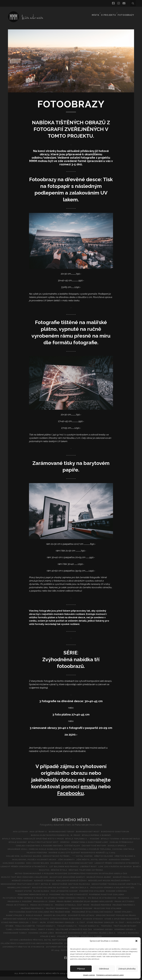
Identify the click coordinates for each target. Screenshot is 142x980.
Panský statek (70, 894)
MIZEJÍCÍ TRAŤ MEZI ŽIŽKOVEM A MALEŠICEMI (38, 881)
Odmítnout (104, 969)
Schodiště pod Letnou (25, 922)
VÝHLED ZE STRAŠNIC (17, 943)
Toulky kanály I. (11, 933)
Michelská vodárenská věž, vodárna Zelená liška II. (64, 940)
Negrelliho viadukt (67, 891)
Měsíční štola (65, 873)
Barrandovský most (89, 832)
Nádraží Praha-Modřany (31, 884)
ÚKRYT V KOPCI (15, 936)
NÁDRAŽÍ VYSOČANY (58, 884)
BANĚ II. (36, 873)
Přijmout (81, 969)
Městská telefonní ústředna (93, 873)
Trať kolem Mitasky (95, 933)
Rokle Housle (101, 919)
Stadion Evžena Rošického (17, 926)
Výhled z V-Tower (41, 943)
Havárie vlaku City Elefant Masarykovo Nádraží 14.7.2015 (37, 856)
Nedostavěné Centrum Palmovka (120, 888)
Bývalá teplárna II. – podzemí (103, 839)
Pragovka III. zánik (112, 905)
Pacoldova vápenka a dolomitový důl (37, 894)
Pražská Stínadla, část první (20, 912)
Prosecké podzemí (24, 915)
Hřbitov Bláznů (37, 860)
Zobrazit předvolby (127, 969)
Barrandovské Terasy (62, 832)
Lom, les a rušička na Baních (122, 870)
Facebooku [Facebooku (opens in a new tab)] (70, 793)
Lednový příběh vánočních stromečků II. (27, 870)
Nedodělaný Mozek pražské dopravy (24, 888)
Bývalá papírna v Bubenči (97, 835)
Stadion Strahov (46, 926)
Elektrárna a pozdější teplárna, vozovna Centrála (60, 853)
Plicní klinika (89, 894)
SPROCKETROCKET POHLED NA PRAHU (61, 922)
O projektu (109, 12)
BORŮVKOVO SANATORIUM (118, 832)
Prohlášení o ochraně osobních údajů (110, 975)
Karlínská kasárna (87, 863)
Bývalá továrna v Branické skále (38, 842)
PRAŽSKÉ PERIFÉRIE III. (100, 912)
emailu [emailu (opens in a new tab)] (89, 786)
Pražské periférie (50, 912)
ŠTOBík (108, 929)
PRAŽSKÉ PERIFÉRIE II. (74, 912)
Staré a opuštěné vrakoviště (76, 926)
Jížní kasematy (129, 860)
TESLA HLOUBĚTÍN (125, 929)
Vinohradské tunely (123, 936)
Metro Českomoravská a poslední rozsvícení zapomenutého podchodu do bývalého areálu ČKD (71, 877)
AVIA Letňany (18, 832)
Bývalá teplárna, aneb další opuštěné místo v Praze (53, 839)
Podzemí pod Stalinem (22, 898)
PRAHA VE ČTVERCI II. (99, 908)
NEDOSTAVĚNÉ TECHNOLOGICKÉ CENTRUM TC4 (28, 891)
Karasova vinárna (63, 863)
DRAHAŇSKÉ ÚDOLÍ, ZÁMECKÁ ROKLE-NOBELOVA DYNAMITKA (95, 849)
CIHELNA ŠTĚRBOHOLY (57, 846)
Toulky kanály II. (34, 933)
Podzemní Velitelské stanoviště (113, 898)
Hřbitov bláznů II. (60, 860)
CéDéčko (119, 842)
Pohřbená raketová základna (27, 901)
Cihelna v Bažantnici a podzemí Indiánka (95, 846)
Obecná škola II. (130, 891)
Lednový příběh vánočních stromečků (94, 867)
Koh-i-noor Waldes (112, 863)
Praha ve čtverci (75, 908)
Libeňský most (94, 870)
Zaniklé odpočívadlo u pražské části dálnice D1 (31, 950)
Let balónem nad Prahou (68, 870)
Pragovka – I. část (61, 905)
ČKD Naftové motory (27, 849)
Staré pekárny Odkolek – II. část (26, 929)
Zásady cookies (89, 975)
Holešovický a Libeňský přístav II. (27, 947)
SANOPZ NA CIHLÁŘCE (123, 919)
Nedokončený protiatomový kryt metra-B (73, 888)
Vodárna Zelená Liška (18, 940)
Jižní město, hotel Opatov (34, 863)
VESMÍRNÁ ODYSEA (74, 936)
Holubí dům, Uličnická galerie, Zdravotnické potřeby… (106, 856)
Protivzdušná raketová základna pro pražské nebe (98, 915)
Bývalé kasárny (69, 842)
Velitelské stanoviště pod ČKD (44, 936)
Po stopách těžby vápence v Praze (67, 901)
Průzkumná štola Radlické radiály (28, 919)
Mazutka (48, 873)
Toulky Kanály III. (57, 933)
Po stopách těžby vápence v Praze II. (111, 901)
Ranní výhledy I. (60, 919)
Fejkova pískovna (103, 853)
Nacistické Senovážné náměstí (82, 881)
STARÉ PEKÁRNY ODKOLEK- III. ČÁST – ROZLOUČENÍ (75, 929)
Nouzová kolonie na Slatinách (100, 891)
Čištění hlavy (129, 846)
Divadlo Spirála (52, 849)
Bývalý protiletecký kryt (96, 842)
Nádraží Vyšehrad (82, 884)
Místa (96, 12)
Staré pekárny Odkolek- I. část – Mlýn (118, 926)
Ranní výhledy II (81, 919)
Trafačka (75, 933)
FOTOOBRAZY (127, 12)
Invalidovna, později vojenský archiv (96, 860)
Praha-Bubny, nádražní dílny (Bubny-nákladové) (34, 908)
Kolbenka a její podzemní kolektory (47, 867)
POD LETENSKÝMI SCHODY (114, 894)
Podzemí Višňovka (48, 898)
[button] (136, 941)
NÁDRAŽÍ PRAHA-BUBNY (115, 881)
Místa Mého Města (71, 820)
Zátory (22, 954)
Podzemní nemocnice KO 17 (76, 898)
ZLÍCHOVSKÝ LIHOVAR (58, 954)
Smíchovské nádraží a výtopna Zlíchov (107, 922)
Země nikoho (36, 954)
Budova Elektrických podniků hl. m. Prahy (55, 835)
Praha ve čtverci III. (125, 908)
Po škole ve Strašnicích (33, 905)
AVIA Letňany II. (37, 832)
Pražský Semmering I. (127, 912)
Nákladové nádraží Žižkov (110, 884)
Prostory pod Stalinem (51, 915)
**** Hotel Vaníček (15, 860)
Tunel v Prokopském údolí (125, 933)
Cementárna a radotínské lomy (24, 846)
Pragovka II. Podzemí (86, 905)
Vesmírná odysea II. (98, 936)
